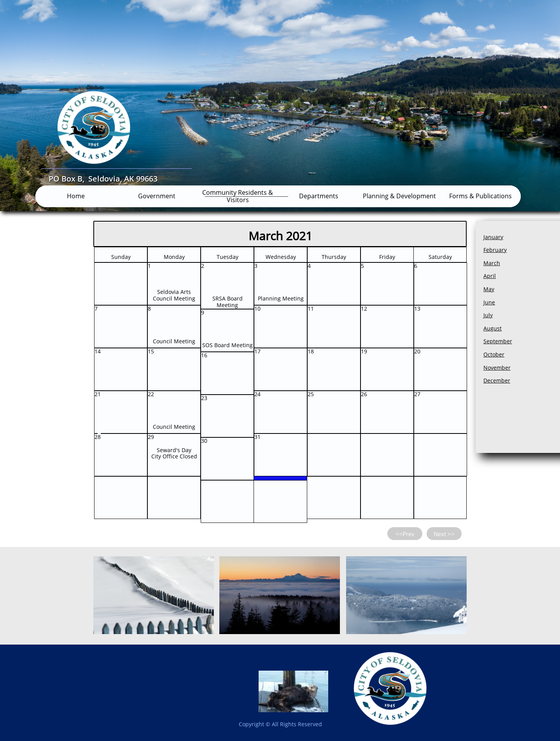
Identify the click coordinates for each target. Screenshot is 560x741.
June (489, 302)
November (497, 368)
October (494, 354)
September (498, 341)
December (497, 380)
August (493, 328)
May (489, 289)
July (488, 315)
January (493, 237)
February (495, 250)
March (492, 263)
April (490, 276)
